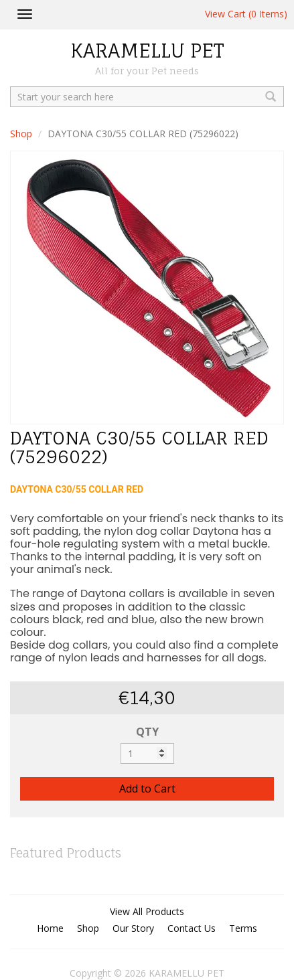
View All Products (147, 911)
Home (50, 928)
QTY (147, 732)
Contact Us (192, 928)
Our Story (133, 928)
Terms (243, 928)
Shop (21, 134)
